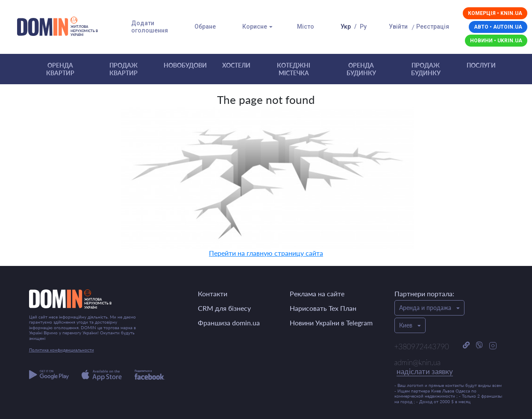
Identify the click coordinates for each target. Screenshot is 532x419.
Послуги (481, 65)
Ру (363, 27)
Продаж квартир (123, 69)
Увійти (398, 27)
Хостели (236, 65)
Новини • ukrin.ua (496, 41)
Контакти (213, 294)
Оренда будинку (361, 69)
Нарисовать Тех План (323, 308)
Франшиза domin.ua (229, 323)
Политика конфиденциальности (62, 350)
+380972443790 (422, 347)
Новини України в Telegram (331, 323)
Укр (346, 27)
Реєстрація (433, 27)
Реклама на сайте (317, 294)
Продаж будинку (426, 69)
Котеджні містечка (294, 69)
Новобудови (185, 65)
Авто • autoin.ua (498, 27)
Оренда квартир (60, 69)
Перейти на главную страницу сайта (266, 253)
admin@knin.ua (424, 367)
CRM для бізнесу (224, 308)
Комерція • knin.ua (495, 13)
